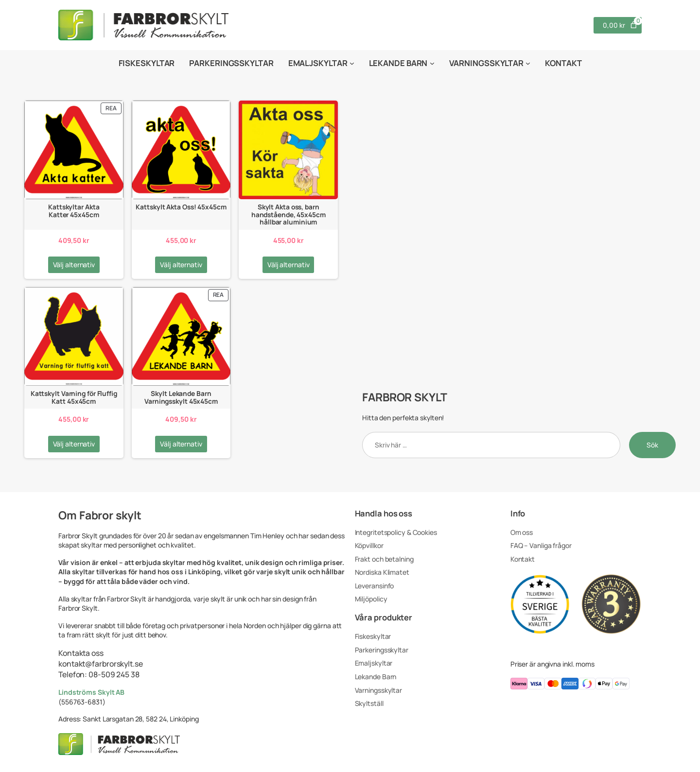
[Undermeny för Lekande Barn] (432, 63)
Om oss (522, 532)
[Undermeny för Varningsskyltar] (528, 63)
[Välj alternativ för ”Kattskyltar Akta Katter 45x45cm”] (74, 265)
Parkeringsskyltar (382, 650)
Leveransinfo (375, 586)
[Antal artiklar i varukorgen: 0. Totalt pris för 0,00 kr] (618, 25)
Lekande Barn (376, 677)
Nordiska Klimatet (382, 572)
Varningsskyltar (379, 690)
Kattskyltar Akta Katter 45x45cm (74, 211)
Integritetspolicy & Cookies (396, 532)
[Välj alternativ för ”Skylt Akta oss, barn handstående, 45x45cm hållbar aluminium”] (289, 265)
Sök (652, 445)
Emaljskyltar (374, 663)
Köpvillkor (369, 545)
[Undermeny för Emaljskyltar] (352, 63)
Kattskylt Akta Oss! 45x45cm (181, 207)
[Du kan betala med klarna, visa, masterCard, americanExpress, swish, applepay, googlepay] (576, 685)
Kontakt (523, 559)
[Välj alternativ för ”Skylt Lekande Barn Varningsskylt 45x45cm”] (181, 444)
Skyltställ (369, 703)
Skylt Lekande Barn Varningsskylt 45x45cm (181, 397)
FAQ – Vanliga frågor (541, 545)
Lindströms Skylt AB (91, 692)
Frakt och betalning (384, 559)
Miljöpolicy (371, 599)
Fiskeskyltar (373, 636)
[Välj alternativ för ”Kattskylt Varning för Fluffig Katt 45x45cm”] (74, 444)
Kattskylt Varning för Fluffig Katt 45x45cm (74, 397)
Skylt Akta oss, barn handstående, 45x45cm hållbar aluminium (289, 214)
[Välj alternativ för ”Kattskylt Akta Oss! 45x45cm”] (181, 265)
